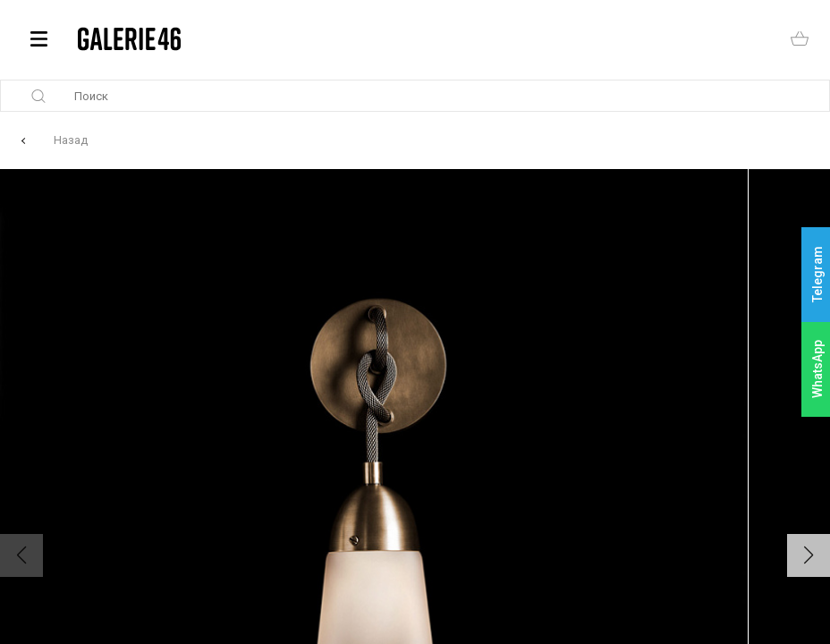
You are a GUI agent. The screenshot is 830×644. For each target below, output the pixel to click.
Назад (71, 140)
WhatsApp (817, 369)
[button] (809, 555)
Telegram (817, 275)
